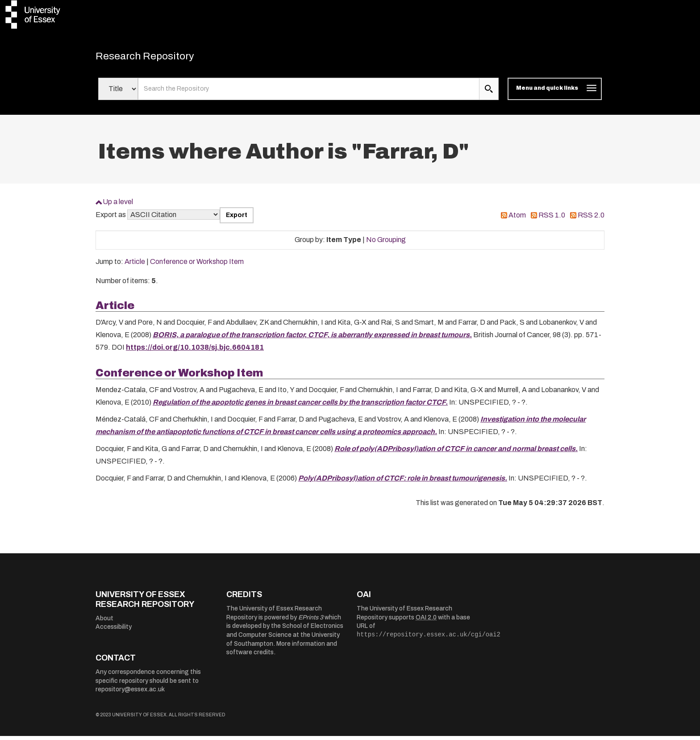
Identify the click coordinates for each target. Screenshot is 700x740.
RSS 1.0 (552, 219)
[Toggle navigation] (555, 93)
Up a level (118, 206)
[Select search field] (118, 93)
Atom (517, 219)
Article (135, 265)
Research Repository (158, 58)
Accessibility (114, 631)
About (104, 622)
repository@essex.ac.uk (130, 693)
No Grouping (386, 244)
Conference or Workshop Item (197, 265)
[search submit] (489, 93)
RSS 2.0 (591, 219)
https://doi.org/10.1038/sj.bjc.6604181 (195, 351)
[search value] (309, 93)
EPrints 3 (311, 621)
